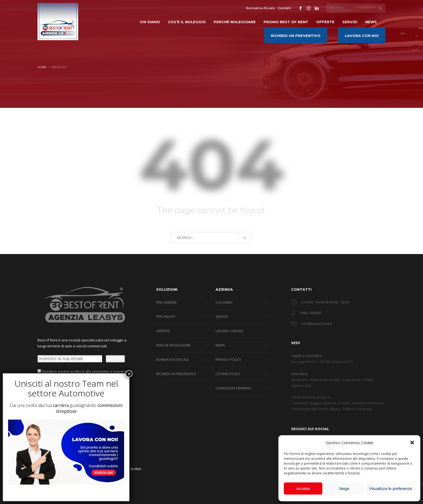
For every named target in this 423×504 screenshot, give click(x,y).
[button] (412, 443)
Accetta (303, 488)
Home (42, 67)
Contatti (284, 8)
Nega (344, 488)
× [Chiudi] (129, 374)
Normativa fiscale (260, 8)
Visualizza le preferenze (390, 488)
